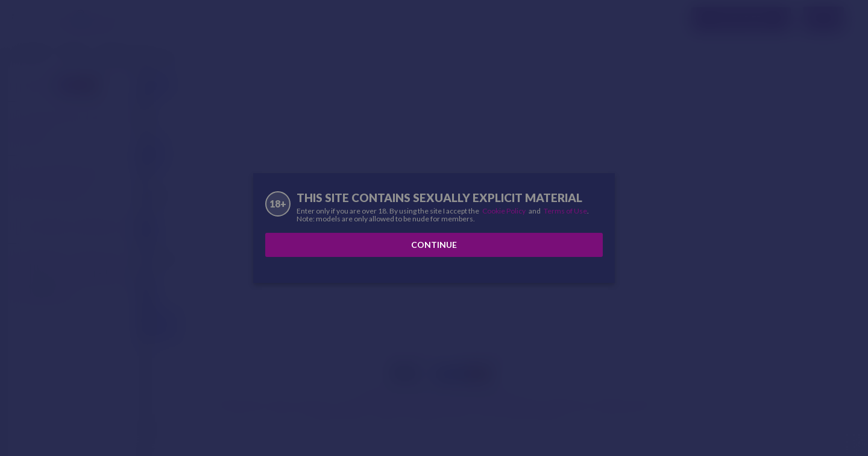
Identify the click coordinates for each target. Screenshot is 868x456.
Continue (434, 245)
